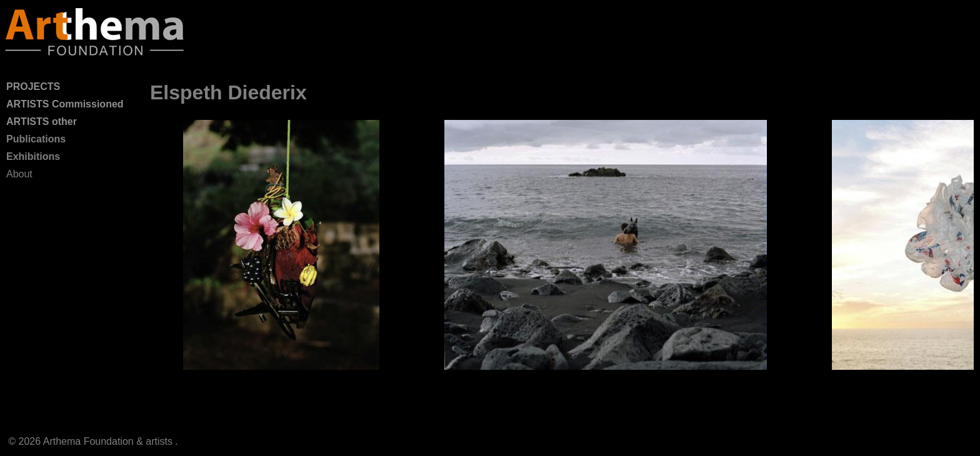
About (19, 174)
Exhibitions (33, 156)
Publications (36, 139)
